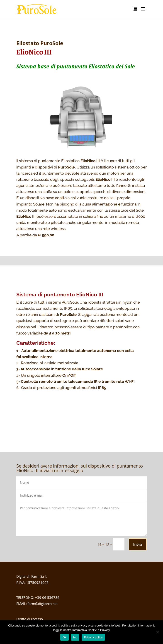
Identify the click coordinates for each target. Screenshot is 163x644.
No (75, 637)
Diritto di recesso (30, 619)
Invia (138, 544)
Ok (64, 637)
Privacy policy (93, 637)
